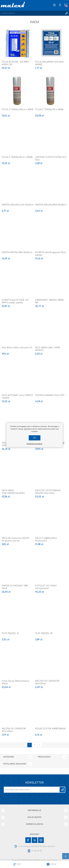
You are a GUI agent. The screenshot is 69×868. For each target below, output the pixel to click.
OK (35, 438)
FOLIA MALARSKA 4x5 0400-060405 (50, 63)
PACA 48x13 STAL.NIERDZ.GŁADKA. (13, 492)
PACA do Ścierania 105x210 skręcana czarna (15, 539)
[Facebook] (28, 840)
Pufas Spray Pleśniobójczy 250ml (15, 682)
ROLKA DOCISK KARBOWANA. (51, 729)
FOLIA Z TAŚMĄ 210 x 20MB (49, 110)
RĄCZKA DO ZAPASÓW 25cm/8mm (14, 730)
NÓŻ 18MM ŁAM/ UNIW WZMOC (47, 349)
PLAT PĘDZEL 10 (10, 633)
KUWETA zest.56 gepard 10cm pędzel (50, 254)
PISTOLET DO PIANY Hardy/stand (46, 587)
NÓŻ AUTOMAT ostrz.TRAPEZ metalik (17, 397)
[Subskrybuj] (32, 790)
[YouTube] (35, 840)
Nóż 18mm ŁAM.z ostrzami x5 (17, 348)
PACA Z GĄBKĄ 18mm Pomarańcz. (46, 539)
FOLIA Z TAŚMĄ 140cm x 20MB (18, 110)
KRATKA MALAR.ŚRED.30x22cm (51, 205)
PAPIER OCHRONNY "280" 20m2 (15, 587)
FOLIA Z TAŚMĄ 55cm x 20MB (17, 157)
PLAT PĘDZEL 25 (44, 633)
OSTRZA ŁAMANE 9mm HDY (50, 395)
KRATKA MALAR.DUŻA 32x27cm (18, 205)
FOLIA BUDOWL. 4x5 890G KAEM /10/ (15, 63)
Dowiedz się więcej (34, 444)
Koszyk (66, 5)
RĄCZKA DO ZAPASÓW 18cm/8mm (47, 682)
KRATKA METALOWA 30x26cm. (17, 252)
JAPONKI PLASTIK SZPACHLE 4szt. (51, 158)
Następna (40, 745)
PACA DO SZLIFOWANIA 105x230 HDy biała (48, 492)
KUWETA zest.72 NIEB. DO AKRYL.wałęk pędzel (15, 301)
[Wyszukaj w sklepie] (32, 13)
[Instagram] (41, 840)
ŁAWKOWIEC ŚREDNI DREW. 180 (49, 301)
